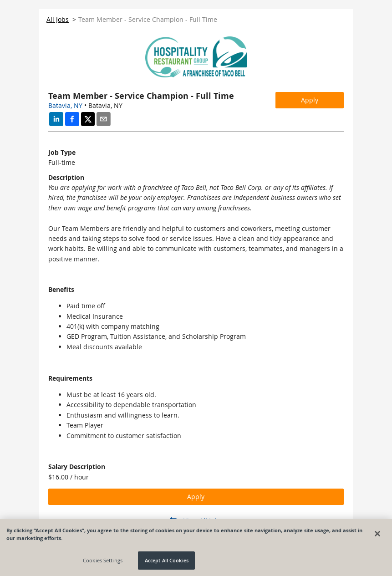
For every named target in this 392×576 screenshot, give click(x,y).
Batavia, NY (65, 105)
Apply (310, 100)
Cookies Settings (103, 560)
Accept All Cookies (167, 560)
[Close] (377, 534)
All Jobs (58, 19)
